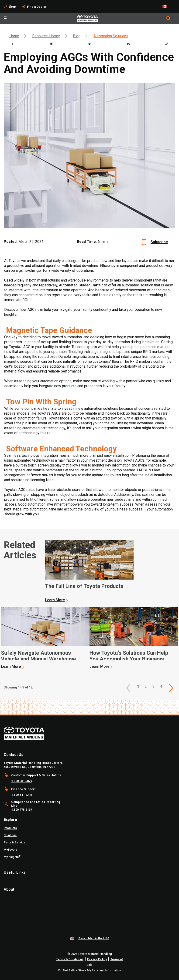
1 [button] (138, 686)
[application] (89, 571)
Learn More (55, 600)
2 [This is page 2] (146, 686)
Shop (12, 7)
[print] (128, 44)
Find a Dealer (37, 7)
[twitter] (89, 44)
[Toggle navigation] (5, 18)
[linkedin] (51, 44)
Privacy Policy (97, 959)
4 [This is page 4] (161, 686)
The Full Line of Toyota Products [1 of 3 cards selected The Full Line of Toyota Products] (84, 586)
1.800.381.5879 (22, 781)
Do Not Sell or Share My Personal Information (90, 970)
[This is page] (171, 688)
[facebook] (12, 44)
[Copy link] (167, 44)
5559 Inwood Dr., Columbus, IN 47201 (29, 767)
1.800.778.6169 (22, 810)
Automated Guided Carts (80, 285)
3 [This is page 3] (153, 686)
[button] (128, 688)
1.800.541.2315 (22, 795)
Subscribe (159, 242)
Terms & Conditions (70, 959)
